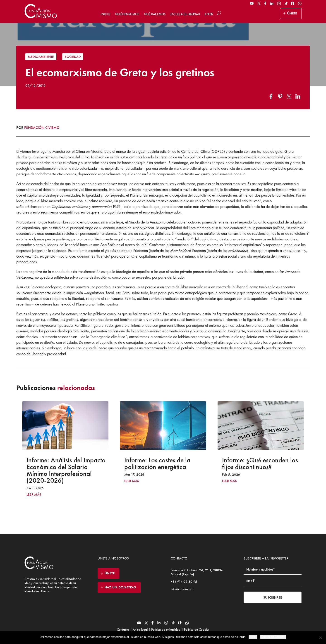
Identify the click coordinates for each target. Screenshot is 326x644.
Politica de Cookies (273, 637)
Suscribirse (273, 597)
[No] (320, 638)
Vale (253, 637)
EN (207, 14)
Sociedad (73, 57)
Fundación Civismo (42, 128)
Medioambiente (41, 57)
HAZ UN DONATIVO (120, 587)
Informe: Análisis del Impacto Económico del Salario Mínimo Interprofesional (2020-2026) (66, 470)
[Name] (273, 570)
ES (211, 14)
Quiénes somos (127, 14)
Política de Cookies (196, 630)
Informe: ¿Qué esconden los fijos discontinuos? (260, 463)
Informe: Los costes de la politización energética (157, 463)
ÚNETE (292, 13)
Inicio (105, 14)
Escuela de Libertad (185, 14)
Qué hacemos (155, 14)
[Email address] (273, 581)
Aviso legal (140, 630)
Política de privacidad (166, 630)
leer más (34, 495)
